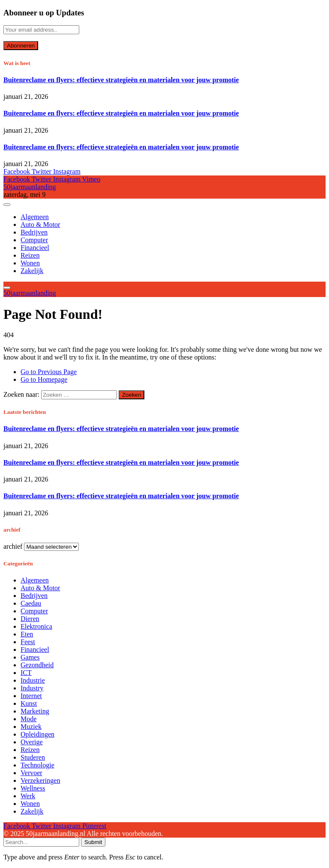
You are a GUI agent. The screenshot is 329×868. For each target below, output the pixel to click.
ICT (26, 673)
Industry (32, 688)
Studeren (33, 757)
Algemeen (35, 217)
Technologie (37, 765)
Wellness (33, 788)
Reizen (30, 255)
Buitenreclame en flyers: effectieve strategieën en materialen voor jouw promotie (121, 80)
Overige (32, 742)
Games (30, 657)
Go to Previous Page (49, 372)
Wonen (30, 263)
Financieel (35, 248)
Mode (28, 719)
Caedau (31, 603)
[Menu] (7, 205)
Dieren (30, 619)
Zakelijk (32, 271)
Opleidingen (37, 734)
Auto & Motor (40, 224)
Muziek (31, 727)
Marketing (35, 711)
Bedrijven (34, 232)
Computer (34, 240)
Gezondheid (37, 665)
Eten (27, 634)
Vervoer (31, 773)
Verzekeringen (40, 780)
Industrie (33, 680)
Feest (28, 642)
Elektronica (36, 626)
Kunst (29, 703)
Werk (28, 796)
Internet (31, 696)
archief (13, 546)
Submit (93, 842)
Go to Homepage (44, 379)
